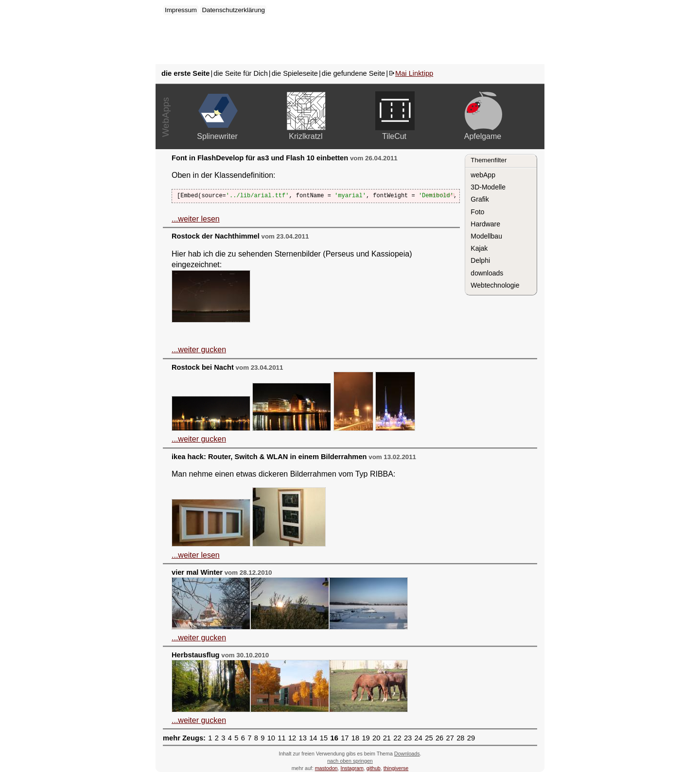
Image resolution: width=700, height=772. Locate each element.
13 (303, 738)
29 (471, 738)
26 (439, 738)
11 (281, 738)
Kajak (479, 248)
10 (271, 738)
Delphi (480, 260)
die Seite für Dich (241, 73)
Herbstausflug (196, 655)
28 (460, 738)
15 (324, 738)
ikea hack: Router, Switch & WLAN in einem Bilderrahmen (269, 457)
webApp (483, 175)
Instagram (352, 768)
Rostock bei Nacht (203, 367)
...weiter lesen (196, 219)
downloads (487, 273)
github (374, 768)
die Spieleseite (295, 73)
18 (355, 738)
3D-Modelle (488, 187)
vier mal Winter (197, 572)
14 (313, 738)
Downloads (407, 754)
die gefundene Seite (353, 73)
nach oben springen (350, 761)
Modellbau (486, 236)
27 (450, 738)
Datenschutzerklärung (233, 10)
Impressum (181, 10)
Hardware (485, 224)
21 (387, 738)
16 (334, 738)
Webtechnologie (495, 285)
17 (345, 738)
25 (429, 738)
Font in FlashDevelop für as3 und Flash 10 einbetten (260, 158)
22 (397, 738)
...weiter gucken (199, 350)
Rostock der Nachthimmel (216, 236)
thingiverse (396, 768)
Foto (477, 212)
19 (366, 738)
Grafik (480, 199)
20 (376, 738)
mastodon (326, 768)
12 (292, 738)
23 (408, 738)
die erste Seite (185, 73)
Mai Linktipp (414, 73)
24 (419, 738)
